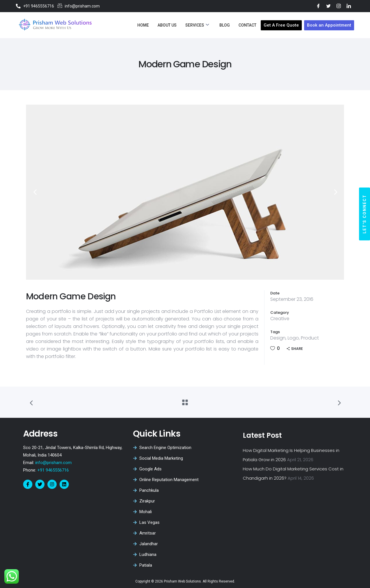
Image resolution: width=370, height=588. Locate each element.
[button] (365, 214)
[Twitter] (329, 6)
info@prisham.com (53, 463)
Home (143, 25)
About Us (167, 25)
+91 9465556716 (52, 470)
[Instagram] (339, 6)
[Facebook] (318, 6)
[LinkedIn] (349, 6)
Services (197, 25)
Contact (247, 25)
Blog (225, 25)
